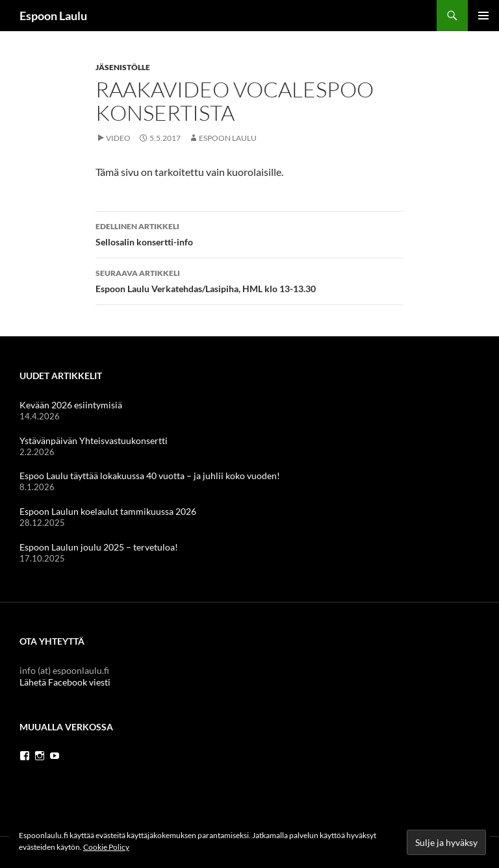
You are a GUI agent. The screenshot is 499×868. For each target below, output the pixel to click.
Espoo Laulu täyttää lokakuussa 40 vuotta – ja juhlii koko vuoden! (150, 476)
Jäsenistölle (123, 67)
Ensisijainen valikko (483, 16)
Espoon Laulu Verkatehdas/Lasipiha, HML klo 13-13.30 (249, 280)
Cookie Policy (106, 847)
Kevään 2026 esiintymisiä (71, 405)
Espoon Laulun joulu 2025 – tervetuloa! (99, 547)
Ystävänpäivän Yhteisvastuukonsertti (94, 440)
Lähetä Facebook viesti (65, 682)
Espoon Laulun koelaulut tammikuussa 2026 (108, 511)
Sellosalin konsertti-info (249, 233)
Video (118, 138)
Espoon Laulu (53, 16)
